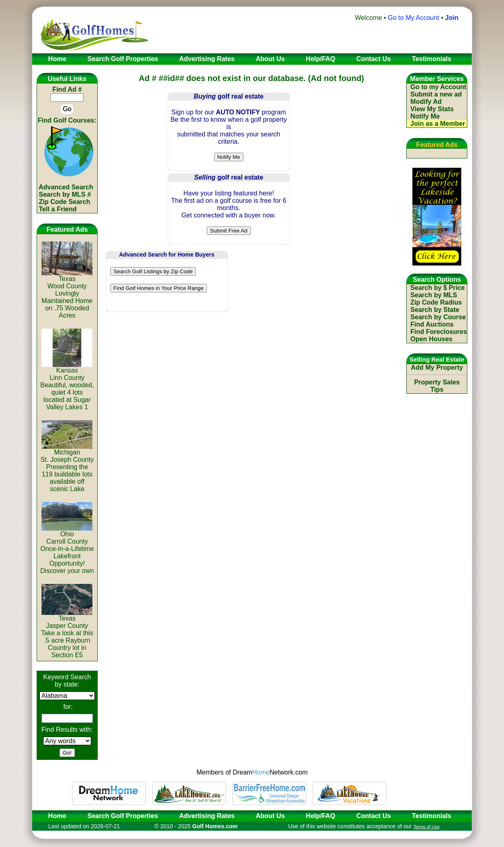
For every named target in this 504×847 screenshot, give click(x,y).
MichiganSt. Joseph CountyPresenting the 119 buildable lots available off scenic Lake (67, 468)
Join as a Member (438, 124)
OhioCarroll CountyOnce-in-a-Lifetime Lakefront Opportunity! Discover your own (67, 550)
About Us (270, 816)
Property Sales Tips (437, 386)
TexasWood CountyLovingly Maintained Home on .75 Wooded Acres (67, 294)
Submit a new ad (436, 94)
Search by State (435, 310)
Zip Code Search (64, 202)
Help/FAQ (320, 816)
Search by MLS (434, 295)
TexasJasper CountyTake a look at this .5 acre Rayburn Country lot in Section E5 (67, 634)
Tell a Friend (58, 209)
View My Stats (432, 109)
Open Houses (431, 339)
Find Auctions (432, 324)
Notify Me (425, 116)
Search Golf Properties (123, 816)
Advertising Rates (207, 816)
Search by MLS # (65, 194)
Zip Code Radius (436, 302)
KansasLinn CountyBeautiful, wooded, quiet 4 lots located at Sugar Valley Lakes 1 (67, 386)
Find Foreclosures (439, 332)
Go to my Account (438, 87)
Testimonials (432, 816)
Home (55, 816)
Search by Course (438, 317)
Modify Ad (426, 102)
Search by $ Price (437, 288)
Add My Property (437, 368)
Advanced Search (66, 187)
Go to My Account (414, 18)
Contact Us (373, 816)
